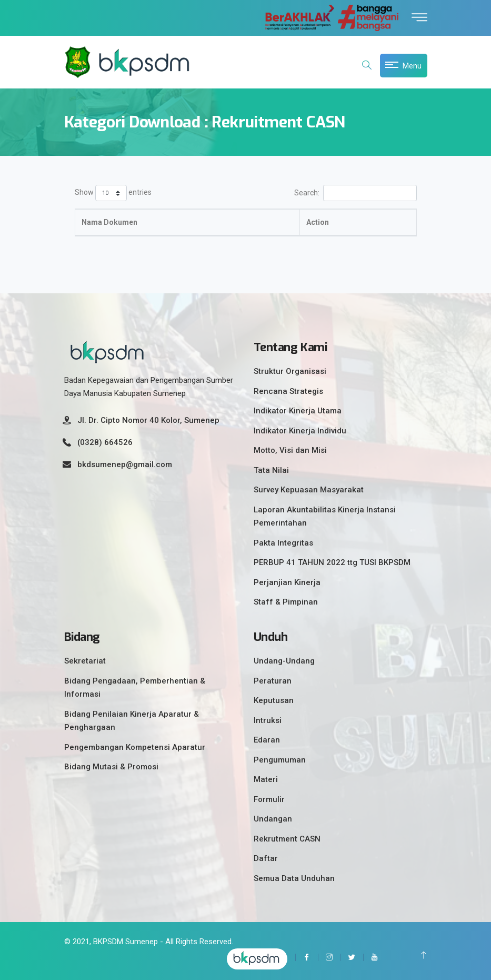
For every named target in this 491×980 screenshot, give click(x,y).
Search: (355, 193)
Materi (266, 779)
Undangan (273, 819)
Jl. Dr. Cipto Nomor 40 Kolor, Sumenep (148, 420)
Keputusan (274, 700)
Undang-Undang (284, 661)
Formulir (269, 799)
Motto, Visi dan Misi (290, 450)
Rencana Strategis (288, 391)
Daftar (266, 858)
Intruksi (268, 720)
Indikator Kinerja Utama (298, 411)
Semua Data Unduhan (294, 878)
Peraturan (273, 681)
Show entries (113, 193)
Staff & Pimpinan (286, 602)
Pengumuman (280, 760)
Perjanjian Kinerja (287, 582)
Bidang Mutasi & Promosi (111, 767)
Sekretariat (85, 661)
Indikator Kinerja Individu (300, 431)
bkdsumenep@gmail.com (125, 464)
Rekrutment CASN (287, 839)
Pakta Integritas (283, 543)
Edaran (267, 740)
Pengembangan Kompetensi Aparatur (135, 747)
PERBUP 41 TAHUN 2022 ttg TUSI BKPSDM (332, 562)
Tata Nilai (271, 470)
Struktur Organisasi (290, 371)
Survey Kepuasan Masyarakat (309, 490)
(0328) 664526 (105, 442)
